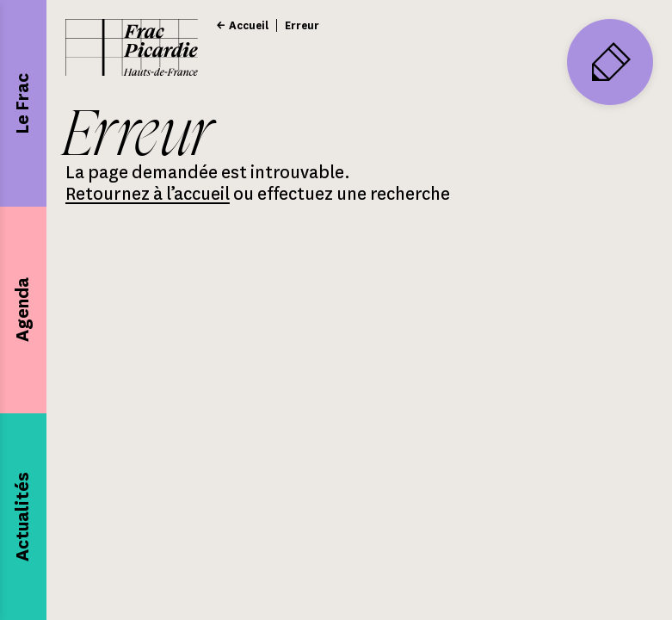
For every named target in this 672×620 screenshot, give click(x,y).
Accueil (249, 25)
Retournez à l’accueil (148, 194)
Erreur (302, 25)
